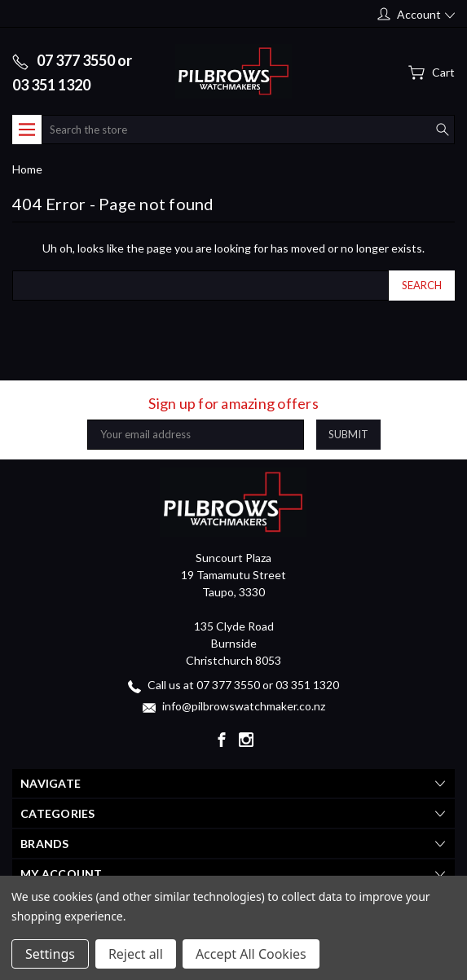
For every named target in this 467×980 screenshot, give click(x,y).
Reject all (136, 954)
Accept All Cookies (251, 954)
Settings (50, 954)
